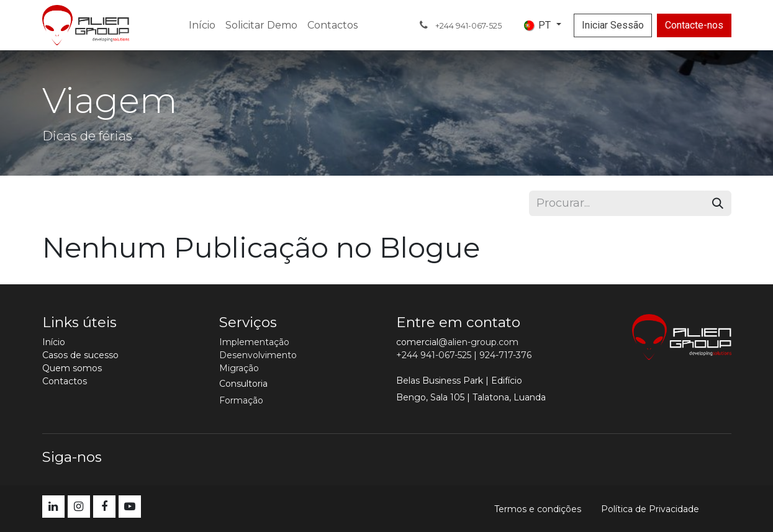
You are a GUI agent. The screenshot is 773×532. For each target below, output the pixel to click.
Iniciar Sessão (613, 25)
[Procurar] (718, 203)
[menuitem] (202, 25)
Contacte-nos (694, 25)
